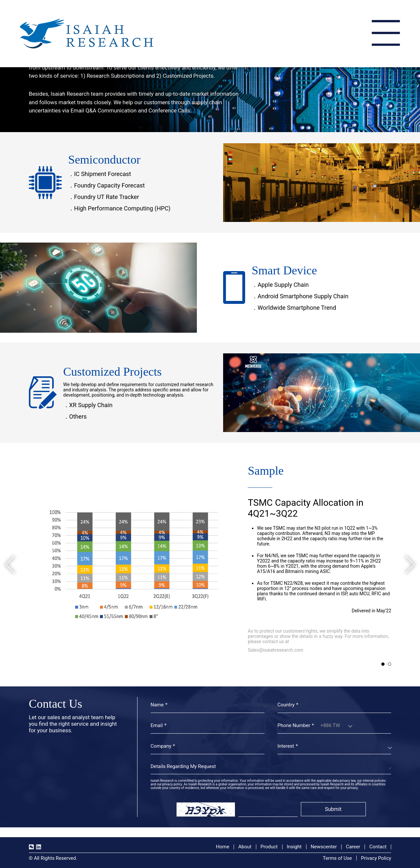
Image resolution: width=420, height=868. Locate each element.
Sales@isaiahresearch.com (275, 650)
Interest (286, 746)
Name (157, 705)
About (245, 847)
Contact (378, 847)
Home (222, 847)
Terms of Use (337, 858)
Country (286, 705)
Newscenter (324, 847)
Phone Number (294, 725)
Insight (294, 847)
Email (157, 725)
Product (269, 847)
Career (353, 847)
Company (161, 746)
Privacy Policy (376, 858)
